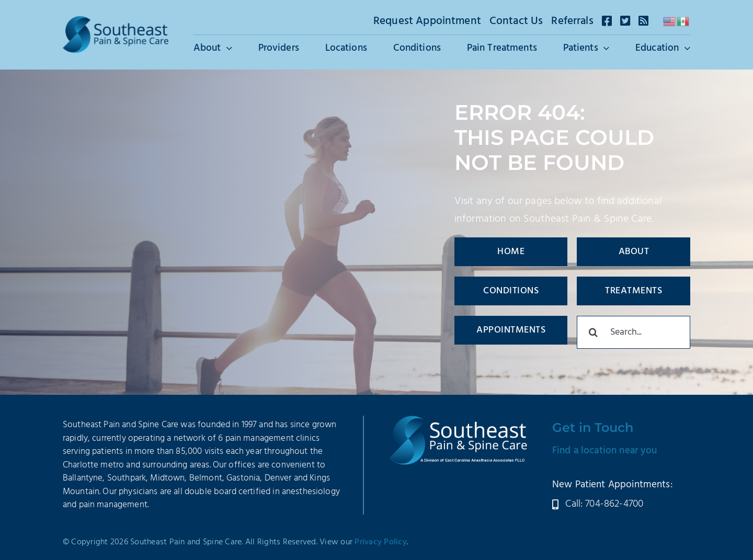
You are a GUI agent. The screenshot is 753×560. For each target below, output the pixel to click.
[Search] (593, 332)
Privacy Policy (381, 542)
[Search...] (634, 332)
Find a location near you (605, 451)
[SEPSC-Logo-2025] (116, 21)
